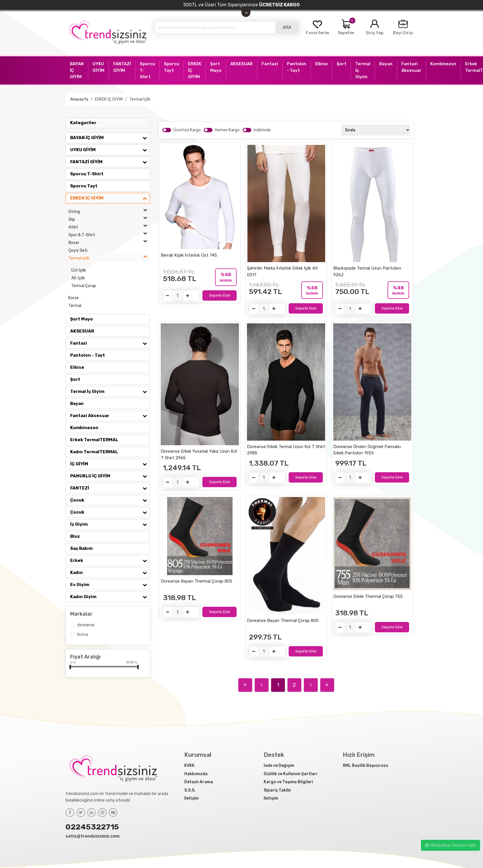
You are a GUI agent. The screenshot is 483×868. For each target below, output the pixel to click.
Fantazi (110, 343)
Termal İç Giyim (110, 391)
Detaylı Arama (199, 782)
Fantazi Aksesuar (110, 416)
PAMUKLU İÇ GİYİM (110, 476)
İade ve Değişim (279, 766)
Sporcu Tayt (84, 186)
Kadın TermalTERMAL (94, 452)
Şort (75, 379)
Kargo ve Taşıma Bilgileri (288, 782)
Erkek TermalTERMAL (94, 440)
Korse (74, 298)
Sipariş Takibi (277, 790)
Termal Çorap (84, 286)
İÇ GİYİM (110, 464)
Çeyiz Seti (78, 250)
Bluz (75, 536)
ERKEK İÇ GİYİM (109, 99)
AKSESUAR (82, 331)
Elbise (77, 367)
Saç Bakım (81, 548)
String (109, 212)
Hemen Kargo (227, 130)
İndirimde (262, 130)
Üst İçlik (79, 270)
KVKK (189, 766)
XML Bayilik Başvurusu (365, 766)
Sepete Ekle (220, 295)
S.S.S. (190, 790)
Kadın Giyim (110, 597)
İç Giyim (110, 524)
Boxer (109, 243)
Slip (109, 219)
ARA (287, 27)
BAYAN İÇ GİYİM (110, 138)
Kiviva (83, 634)
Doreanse (86, 625)
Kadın (110, 573)
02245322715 (92, 827)
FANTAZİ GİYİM (110, 162)
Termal (75, 306)
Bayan (77, 404)
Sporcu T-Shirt (87, 174)
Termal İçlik (140, 99)
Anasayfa (79, 99)
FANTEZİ (110, 488)
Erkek (110, 560)
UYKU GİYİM (110, 150)
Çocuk (110, 500)
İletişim (191, 798)
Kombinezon (84, 428)
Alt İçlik (78, 278)
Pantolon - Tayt (88, 355)
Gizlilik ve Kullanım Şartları (291, 774)
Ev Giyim (110, 585)
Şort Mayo (82, 319)
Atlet (109, 227)
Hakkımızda (196, 774)
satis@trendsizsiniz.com (93, 836)
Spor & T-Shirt (109, 235)
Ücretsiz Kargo (187, 130)
